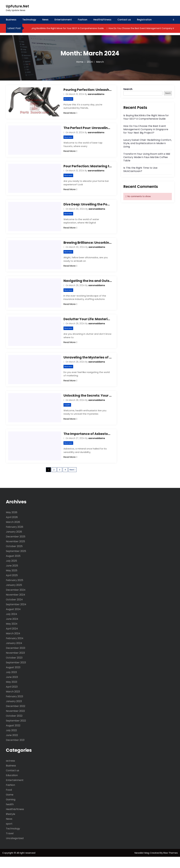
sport (9, 835)
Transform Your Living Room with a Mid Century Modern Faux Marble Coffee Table (147, 157)
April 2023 (12, 698)
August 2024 (13, 620)
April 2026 (12, 528)
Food (9, 801)
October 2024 (14, 611)
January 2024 (14, 654)
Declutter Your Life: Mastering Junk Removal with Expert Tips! (88, 326)
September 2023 (16, 674)
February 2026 (15, 538)
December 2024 (16, 601)
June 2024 (12, 630)
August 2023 (13, 679)
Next (72, 481)
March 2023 (13, 703)
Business (11, 20)
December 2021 (15, 751)
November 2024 (16, 606)
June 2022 (12, 746)
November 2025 (15, 553)
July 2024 (12, 625)
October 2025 (14, 557)
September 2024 (16, 616)
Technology (29, 20)
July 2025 (11, 572)
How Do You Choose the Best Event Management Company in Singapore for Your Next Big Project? (146, 129)
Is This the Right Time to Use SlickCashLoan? (140, 169)
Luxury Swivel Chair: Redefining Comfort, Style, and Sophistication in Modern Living (147, 143)
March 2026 (13, 533)
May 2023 (12, 693)
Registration (144, 20)
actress (10, 772)
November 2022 (15, 722)
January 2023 (14, 712)
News (45, 20)
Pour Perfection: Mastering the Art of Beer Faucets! (88, 168)
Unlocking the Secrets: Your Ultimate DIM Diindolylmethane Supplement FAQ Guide (88, 405)
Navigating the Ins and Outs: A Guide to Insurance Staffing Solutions (88, 286)
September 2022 (16, 732)
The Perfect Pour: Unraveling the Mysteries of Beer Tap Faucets (88, 129)
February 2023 (14, 708)
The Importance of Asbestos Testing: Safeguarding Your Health (88, 444)
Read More (70, 113)
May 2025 (12, 582)
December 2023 (16, 659)
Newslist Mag (142, 864)
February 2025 (15, 591)
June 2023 (12, 688)
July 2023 (11, 683)
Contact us (124, 20)
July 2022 (11, 742)
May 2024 (12, 635)
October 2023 (14, 669)
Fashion (83, 20)
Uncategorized (15, 849)
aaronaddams (96, 94)
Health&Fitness (102, 20)
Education (12, 786)
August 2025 (13, 567)
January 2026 (14, 543)
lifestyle (11, 825)
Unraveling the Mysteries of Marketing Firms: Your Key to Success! (88, 365)
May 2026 (12, 524)
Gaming (11, 811)
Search (128, 89)
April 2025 (12, 587)
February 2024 (15, 649)
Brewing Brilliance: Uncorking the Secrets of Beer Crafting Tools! (88, 247)
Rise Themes (171, 864)
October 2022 (14, 727)
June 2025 (12, 577)
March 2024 (13, 645)
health (67, 414)
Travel (10, 845)
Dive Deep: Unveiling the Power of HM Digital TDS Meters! (88, 208)
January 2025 (14, 596)
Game (10, 806)
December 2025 (16, 548)
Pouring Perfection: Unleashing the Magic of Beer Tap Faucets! (88, 90)
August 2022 (13, 737)
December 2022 (16, 717)
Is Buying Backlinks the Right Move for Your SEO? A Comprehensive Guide (72, 28)
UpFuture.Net (17, 6)
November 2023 (15, 664)
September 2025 (16, 562)
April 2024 (12, 640)
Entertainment (63, 20)
